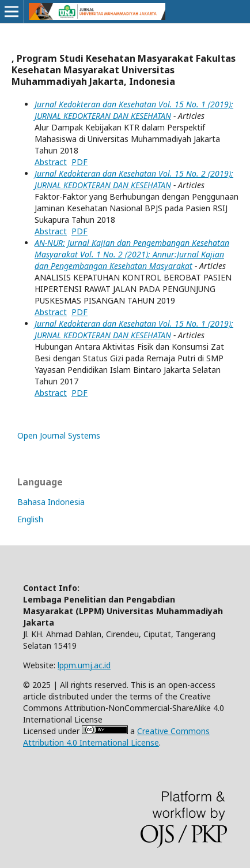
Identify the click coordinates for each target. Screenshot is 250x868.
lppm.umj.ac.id (84, 665)
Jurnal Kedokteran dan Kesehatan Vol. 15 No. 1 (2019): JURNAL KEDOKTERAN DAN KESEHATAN (134, 110)
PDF (79, 162)
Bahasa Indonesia (51, 502)
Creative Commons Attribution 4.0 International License (116, 737)
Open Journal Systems (59, 435)
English (30, 519)
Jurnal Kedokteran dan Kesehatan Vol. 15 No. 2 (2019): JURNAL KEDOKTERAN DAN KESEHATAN (134, 179)
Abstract (51, 162)
